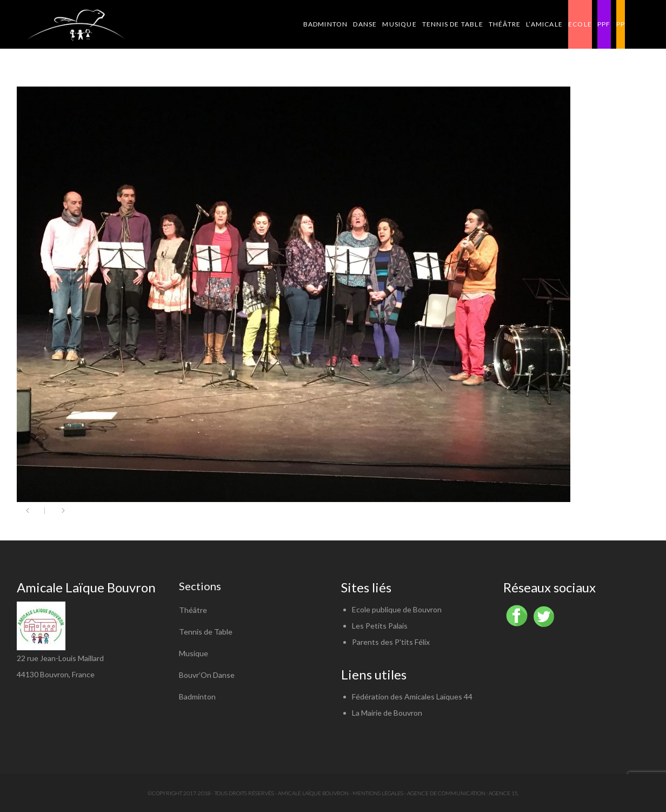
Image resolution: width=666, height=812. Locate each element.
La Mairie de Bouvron (387, 713)
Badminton (197, 697)
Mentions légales (378, 793)
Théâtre (193, 610)
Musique (194, 653)
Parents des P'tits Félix (391, 642)
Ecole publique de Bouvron (397, 609)
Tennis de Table (206, 632)
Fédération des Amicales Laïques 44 (412, 697)
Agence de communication (446, 793)
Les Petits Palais (380, 626)
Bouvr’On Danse (207, 675)
